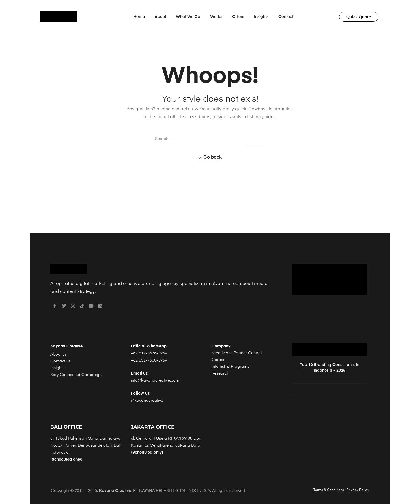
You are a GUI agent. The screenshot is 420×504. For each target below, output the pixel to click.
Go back (213, 157)
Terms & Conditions (329, 490)
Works (216, 17)
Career (218, 360)
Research (220, 373)
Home (139, 17)
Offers (238, 17)
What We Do (188, 17)
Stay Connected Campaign (76, 375)
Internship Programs (231, 367)
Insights (261, 17)
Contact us (61, 361)
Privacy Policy (358, 490)
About (160, 17)
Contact (286, 17)
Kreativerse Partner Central (237, 353)
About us (59, 354)
